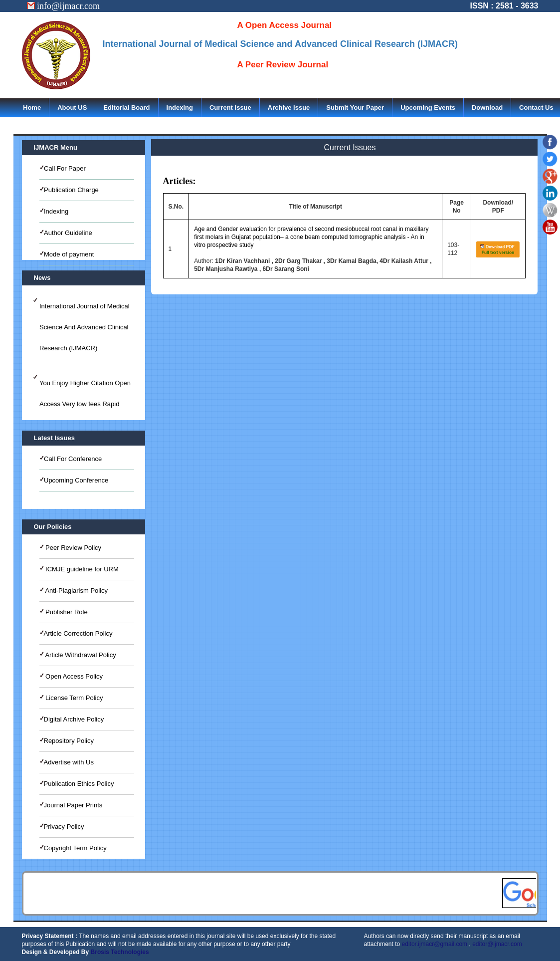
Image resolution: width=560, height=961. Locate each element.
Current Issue (230, 108)
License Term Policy (74, 698)
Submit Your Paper (355, 108)
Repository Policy (69, 741)
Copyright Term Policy (75, 848)
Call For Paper (65, 168)
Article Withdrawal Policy (80, 655)
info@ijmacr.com (64, 6)
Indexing (180, 108)
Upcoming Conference (76, 480)
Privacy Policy (64, 827)
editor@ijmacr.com (497, 944)
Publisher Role (66, 612)
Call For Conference (73, 459)
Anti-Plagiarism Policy (76, 591)
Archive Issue (289, 108)
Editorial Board (126, 108)
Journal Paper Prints (73, 805)
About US (72, 108)
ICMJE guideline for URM (81, 569)
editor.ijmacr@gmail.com (435, 944)
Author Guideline (68, 233)
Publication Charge (71, 190)
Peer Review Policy (73, 548)
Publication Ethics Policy (79, 784)
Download (487, 108)
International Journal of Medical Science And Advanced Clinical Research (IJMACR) (85, 327)
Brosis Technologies (120, 952)
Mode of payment (69, 254)
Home (32, 108)
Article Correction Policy (78, 633)
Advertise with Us (69, 762)
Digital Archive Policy (74, 719)
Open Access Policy (74, 676)
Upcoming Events (428, 108)
